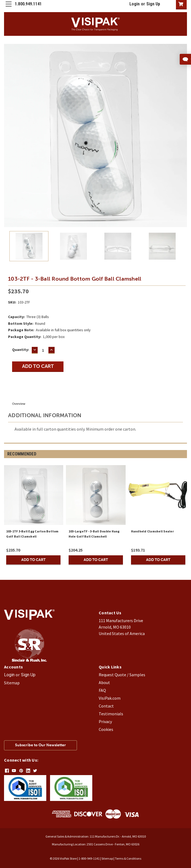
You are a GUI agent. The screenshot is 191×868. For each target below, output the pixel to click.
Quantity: (21, 350)
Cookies (106, 729)
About (104, 682)
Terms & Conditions (128, 858)
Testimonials (111, 714)
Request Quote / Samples (122, 675)
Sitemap (12, 683)
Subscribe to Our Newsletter (40, 745)
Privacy (105, 721)
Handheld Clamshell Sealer (152, 531)
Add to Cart (33, 560)
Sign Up (153, 4)
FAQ (102, 690)
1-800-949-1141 (89, 858)
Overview (19, 404)
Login (135, 4)
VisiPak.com (110, 698)
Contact (106, 706)
